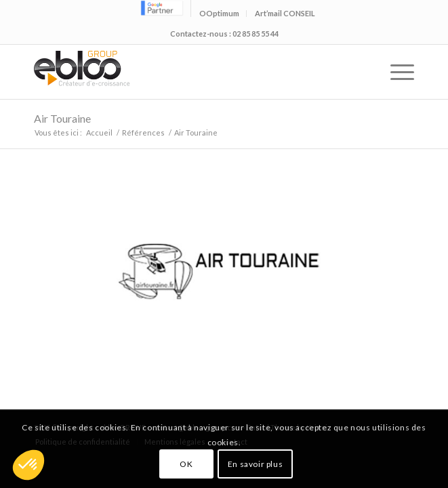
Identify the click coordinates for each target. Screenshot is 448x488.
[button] (28, 465)
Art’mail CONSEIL (285, 13)
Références (143, 133)
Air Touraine (62, 118)
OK (186, 464)
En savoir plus (255, 464)
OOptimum (219, 13)
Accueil (99, 133)
